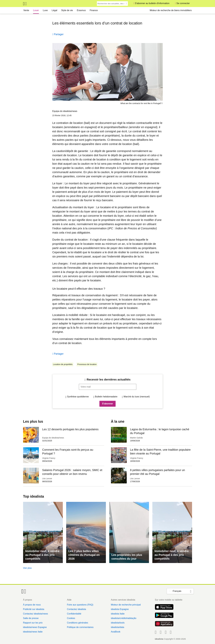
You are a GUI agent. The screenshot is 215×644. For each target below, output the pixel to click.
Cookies (71, 618)
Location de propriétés (63, 364)
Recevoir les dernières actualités (109, 380)
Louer (36, 10)
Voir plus (27, 568)
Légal (54, 10)
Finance (94, 10)
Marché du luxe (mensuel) (137, 397)
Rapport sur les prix (33, 623)
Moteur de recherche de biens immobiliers (171, 10)
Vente (26, 10)
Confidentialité (74, 614)
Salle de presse (31, 618)
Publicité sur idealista (34, 609)
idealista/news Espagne (35, 627)
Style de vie (67, 10)
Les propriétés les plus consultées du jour (127, 557)
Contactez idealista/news (36, 614)
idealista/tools (118, 623)
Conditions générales (77, 623)
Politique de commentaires (80, 627)
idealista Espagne (120, 609)
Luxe (45, 10)
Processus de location (87, 364)
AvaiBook (116, 632)
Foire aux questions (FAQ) (80, 605)
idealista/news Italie (33, 632)
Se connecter (183, 3)
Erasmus (81, 10)
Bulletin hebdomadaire (106, 397)
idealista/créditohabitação (124, 618)
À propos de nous (32, 605)
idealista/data (117, 627)
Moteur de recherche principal (126, 605)
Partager (59, 34)
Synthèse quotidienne (78, 397)
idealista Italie (118, 614)
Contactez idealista (76, 609)
